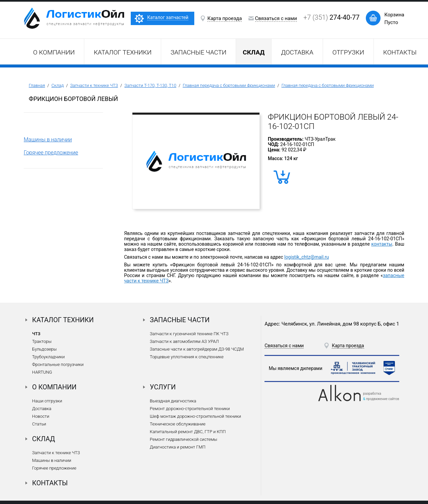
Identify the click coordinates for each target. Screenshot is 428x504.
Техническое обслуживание (178, 424)
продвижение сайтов (383, 399)
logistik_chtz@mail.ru (306, 257)
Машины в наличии (48, 140)
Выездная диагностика (173, 401)
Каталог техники (123, 52)
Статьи (39, 424)
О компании (54, 52)
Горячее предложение (51, 153)
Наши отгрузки (47, 401)
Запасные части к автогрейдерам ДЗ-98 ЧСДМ (197, 349)
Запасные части (198, 52)
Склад (58, 85)
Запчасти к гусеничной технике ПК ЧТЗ (189, 334)
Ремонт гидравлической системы (183, 439)
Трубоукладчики (48, 357)
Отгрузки (348, 52)
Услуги (163, 387)
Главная (37, 85)
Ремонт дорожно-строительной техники (190, 409)
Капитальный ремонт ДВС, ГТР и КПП (188, 432)
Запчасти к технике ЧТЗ (94, 85)
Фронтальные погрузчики (58, 364)
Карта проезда (225, 18)
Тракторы (42, 341)
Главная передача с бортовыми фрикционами (229, 85)
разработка (372, 394)
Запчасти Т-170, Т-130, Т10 (150, 85)
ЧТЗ (36, 334)
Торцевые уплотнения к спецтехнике (187, 357)
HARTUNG (42, 372)
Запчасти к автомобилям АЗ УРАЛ (184, 341)
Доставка (297, 52)
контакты (382, 244)
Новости (41, 416)
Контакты (400, 52)
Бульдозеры (44, 349)
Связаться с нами (276, 18)
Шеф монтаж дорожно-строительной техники (195, 416)
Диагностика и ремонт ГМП (178, 447)
